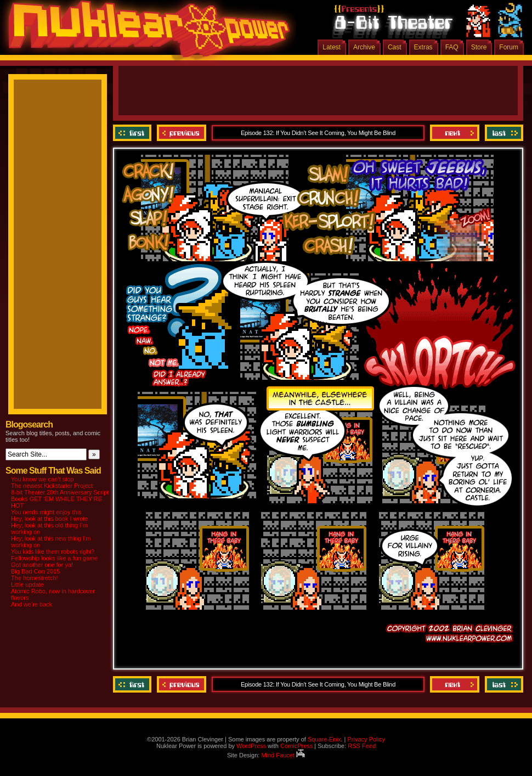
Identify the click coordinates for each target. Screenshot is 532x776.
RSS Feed (362, 746)
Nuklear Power (145, 33)
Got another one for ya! (42, 565)
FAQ (452, 47)
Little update (27, 584)
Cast (395, 47)
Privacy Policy (366, 739)
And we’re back (32, 604)
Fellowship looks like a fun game (54, 558)
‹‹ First (134, 133)
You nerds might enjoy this (46, 512)
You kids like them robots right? (53, 552)
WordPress (251, 746)
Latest (332, 47)
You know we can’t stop (43, 479)
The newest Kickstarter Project (52, 486)
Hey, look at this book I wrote (49, 519)
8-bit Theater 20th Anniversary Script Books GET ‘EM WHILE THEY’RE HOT (60, 499)
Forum (509, 47)
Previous (182, 133)
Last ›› (503, 133)
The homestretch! (35, 578)
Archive (364, 47)
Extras (423, 47)
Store (479, 47)
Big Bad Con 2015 (35, 571)
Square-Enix (324, 739)
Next (455, 133)
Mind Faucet (283, 755)
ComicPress (296, 746)
